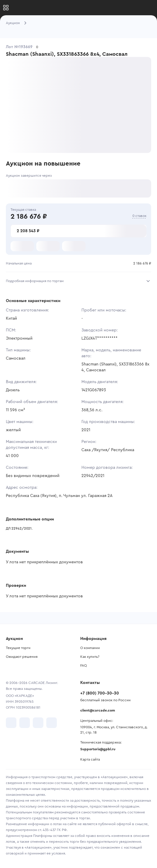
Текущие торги (18, 648)
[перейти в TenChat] (52, 723)
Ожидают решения (22, 657)
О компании (90, 648)
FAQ (83, 665)
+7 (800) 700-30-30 (100, 693)
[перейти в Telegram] (25, 723)
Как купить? (90, 657)
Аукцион (13, 23)
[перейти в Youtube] (38, 723)
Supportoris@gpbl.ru (98, 749)
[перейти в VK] (11, 723)
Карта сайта (90, 759)
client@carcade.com (98, 710)
